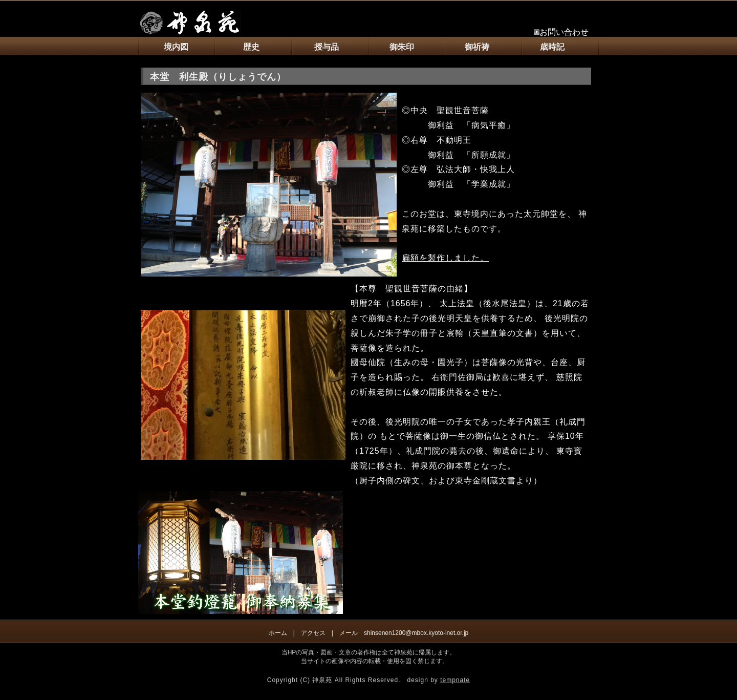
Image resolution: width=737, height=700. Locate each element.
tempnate (455, 680)
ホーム (278, 633)
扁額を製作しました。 (445, 258)
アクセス (313, 633)
